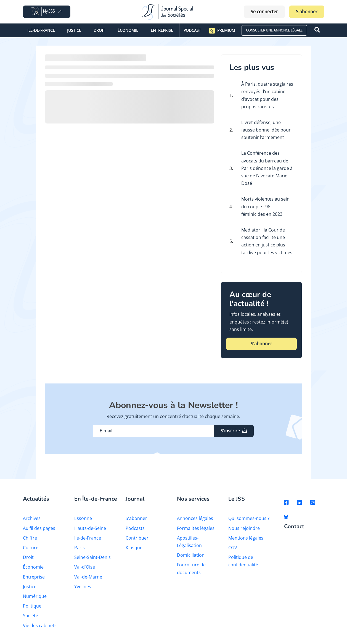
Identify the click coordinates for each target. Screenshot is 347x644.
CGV (233, 548)
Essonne (83, 518)
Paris (80, 548)
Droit (99, 30)
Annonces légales (195, 518)
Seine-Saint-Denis (92, 557)
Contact (294, 527)
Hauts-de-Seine (90, 528)
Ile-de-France (41, 30)
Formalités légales (196, 528)
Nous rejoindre (244, 528)
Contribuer (137, 538)
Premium (222, 31)
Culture (31, 548)
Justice (74, 30)
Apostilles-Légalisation (189, 542)
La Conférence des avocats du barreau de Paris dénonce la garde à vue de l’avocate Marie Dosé (267, 168)
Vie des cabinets (40, 625)
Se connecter (264, 12)
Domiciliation (191, 555)
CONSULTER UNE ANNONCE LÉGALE (274, 30)
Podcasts (135, 528)
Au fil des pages (39, 528)
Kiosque (134, 548)
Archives (32, 518)
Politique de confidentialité (243, 561)
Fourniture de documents (191, 568)
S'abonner (307, 12)
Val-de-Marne (88, 577)
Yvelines (83, 587)
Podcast (192, 30)
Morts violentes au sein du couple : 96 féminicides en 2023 (265, 206)
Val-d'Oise (85, 567)
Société (31, 616)
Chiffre (30, 538)
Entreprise (162, 30)
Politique (32, 606)
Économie (128, 30)
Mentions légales (246, 538)
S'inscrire (234, 431)
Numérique (35, 596)
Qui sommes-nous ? (249, 518)
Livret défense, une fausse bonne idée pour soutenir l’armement (266, 130)
